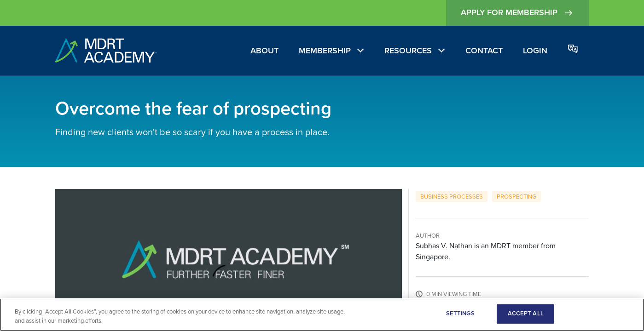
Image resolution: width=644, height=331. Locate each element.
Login (535, 51)
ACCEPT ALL (526, 314)
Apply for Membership (517, 13)
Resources (408, 51)
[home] (106, 51)
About (264, 51)
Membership (325, 51)
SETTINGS (460, 314)
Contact (484, 51)
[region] (322, 315)
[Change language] (573, 49)
